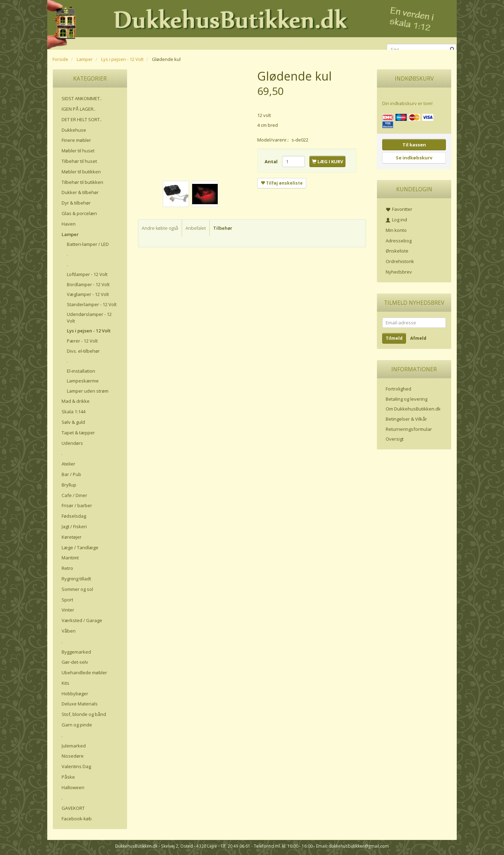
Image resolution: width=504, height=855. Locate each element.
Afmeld (418, 338)
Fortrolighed (398, 389)
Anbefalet (196, 228)
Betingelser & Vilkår (406, 419)
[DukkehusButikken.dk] (252, 24)
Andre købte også (160, 228)
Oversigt (395, 439)
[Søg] (452, 50)
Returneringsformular (409, 429)
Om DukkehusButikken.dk (413, 409)
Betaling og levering (407, 399)
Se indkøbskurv (414, 158)
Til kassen (414, 145)
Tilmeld (394, 338)
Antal (272, 161)
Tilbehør (223, 228)
